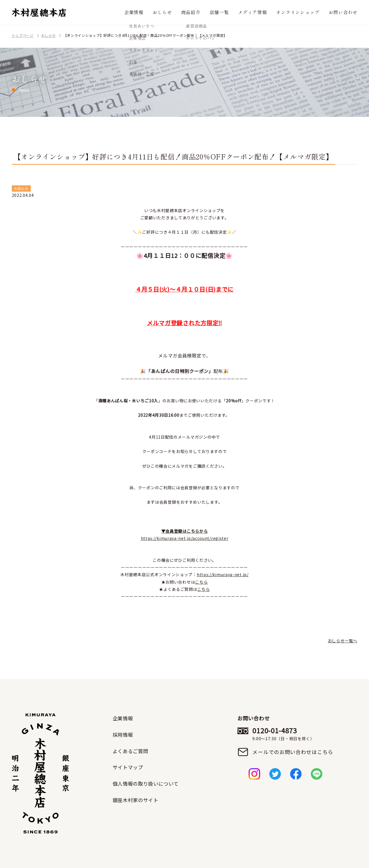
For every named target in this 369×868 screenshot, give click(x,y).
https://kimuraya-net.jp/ (223, 574)
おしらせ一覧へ (343, 641)
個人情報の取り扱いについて (147, 783)
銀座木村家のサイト (137, 799)
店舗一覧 (232, 12)
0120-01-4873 (293, 734)
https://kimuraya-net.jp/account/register (185, 538)
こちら (201, 582)
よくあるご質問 (131, 751)
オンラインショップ (304, 12)
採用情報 (123, 734)
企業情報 (154, 12)
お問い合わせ (345, 12)
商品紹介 (206, 12)
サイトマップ (129, 767)
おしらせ (180, 12)
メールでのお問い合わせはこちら (293, 752)
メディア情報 (263, 12)
